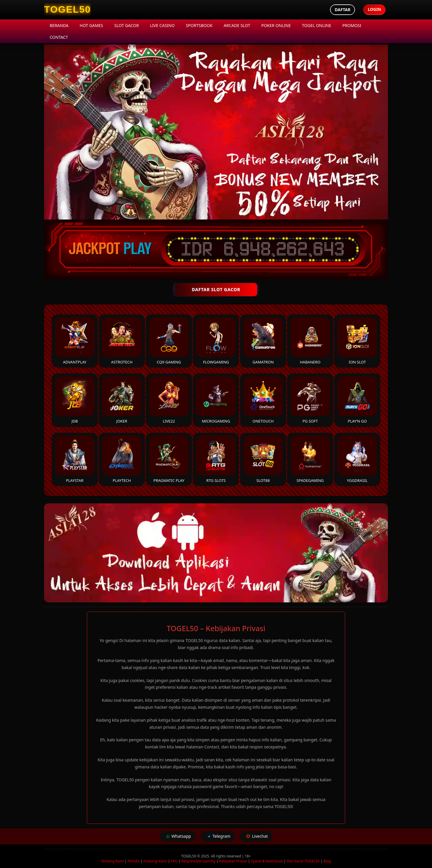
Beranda (59, 25)
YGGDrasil (357, 459)
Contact (59, 37)
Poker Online (276, 25)
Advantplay (75, 341)
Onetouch (263, 400)
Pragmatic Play (169, 459)
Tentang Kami (112, 861)
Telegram (218, 836)
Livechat (256, 836)
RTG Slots (216, 459)
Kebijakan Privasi (233, 861)
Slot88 (263, 459)
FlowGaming (216, 341)
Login (374, 9)
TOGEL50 (189, 856)
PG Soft (310, 400)
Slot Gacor (127, 25)
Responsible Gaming (198, 861)
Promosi (352, 25)
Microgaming (216, 400)
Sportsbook (199, 25)
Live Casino (162, 25)
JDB (75, 400)
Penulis (134, 861)
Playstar (75, 459)
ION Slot (357, 341)
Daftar (343, 10)
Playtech (122, 459)
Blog (327, 861)
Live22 (169, 400)
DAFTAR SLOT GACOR (216, 289)
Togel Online (317, 25)
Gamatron (263, 341)
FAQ (174, 861)
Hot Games (91, 25)
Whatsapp (178, 836)
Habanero (310, 341)
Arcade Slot (237, 25)
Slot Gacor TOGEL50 (303, 861)
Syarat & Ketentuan (267, 861)
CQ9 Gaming (169, 341)
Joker (122, 400)
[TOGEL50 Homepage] (67, 10)
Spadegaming (310, 459)
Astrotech (122, 341)
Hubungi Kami (155, 861)
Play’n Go (357, 400)
